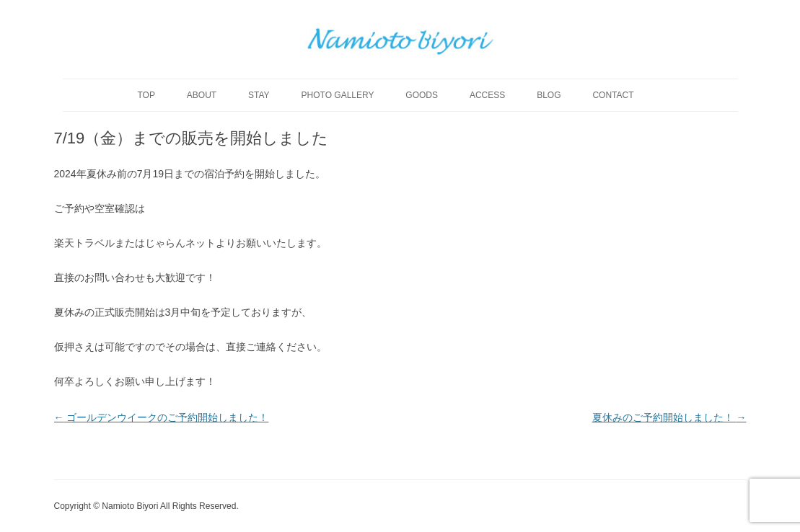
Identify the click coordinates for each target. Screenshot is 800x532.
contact (613, 95)
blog (549, 95)
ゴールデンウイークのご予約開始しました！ (162, 417)
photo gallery (338, 95)
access (487, 95)
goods (422, 95)
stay (259, 95)
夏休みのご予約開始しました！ (669, 417)
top (146, 95)
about (202, 95)
